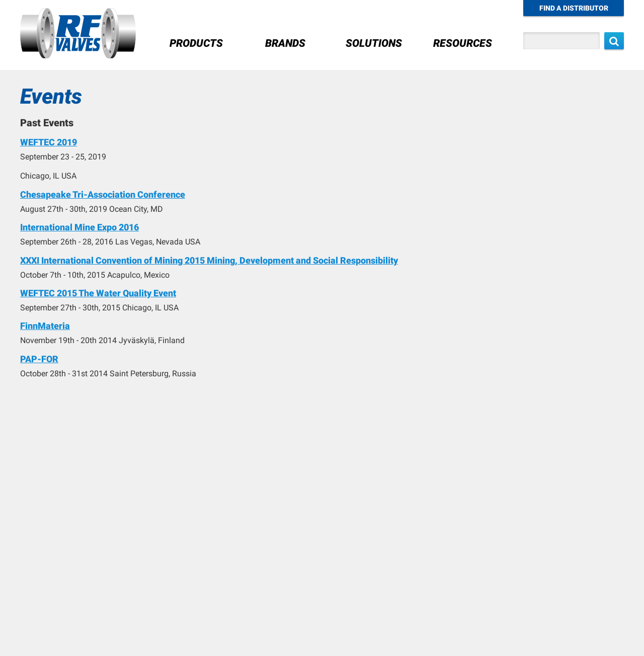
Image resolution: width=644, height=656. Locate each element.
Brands (285, 43)
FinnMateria (45, 326)
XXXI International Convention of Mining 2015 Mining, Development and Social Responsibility (209, 260)
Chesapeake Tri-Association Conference (103, 194)
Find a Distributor (574, 8)
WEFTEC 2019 (49, 142)
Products (196, 43)
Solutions (374, 43)
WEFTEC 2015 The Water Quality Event (98, 293)
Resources (463, 43)
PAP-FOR (39, 359)
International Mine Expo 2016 (79, 227)
